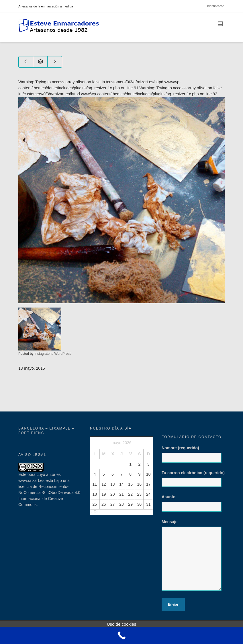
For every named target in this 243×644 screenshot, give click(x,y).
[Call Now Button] (121, 635)
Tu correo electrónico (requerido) (193, 479)
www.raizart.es (31, 480)
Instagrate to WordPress (53, 354)
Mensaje (193, 558)
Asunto (193, 506)
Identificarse (216, 6)
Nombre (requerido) (193, 457)
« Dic (95, 512)
